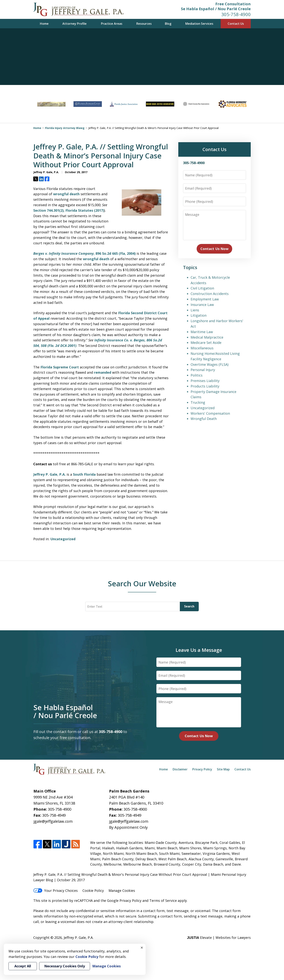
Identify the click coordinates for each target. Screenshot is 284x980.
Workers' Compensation (210, 413)
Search (189, 606)
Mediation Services (199, 24)
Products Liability (205, 386)
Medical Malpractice (207, 337)
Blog (168, 24)
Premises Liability (205, 381)
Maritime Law (202, 332)
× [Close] (142, 948)
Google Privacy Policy (124, 901)
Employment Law (205, 299)
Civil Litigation (202, 288)
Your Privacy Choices (55, 890)
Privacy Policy (202, 769)
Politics (197, 375)
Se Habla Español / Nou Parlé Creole (216, 9)
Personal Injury (203, 370)
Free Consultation (233, 4)
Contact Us (236, 24)
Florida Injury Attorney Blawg (65, 128)
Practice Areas (112, 24)
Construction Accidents (210, 294)
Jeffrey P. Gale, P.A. (49, 474)
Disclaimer (180, 769)
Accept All (23, 966)
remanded (103, 372)
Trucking (198, 402)
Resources (144, 24)
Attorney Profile (74, 24)
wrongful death (66, 194)
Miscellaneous (202, 348)
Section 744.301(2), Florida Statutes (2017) (69, 210)
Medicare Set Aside (206, 343)
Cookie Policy (93, 890)
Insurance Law (202, 305)
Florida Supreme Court (60, 367)
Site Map (223, 769)
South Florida (84, 474)
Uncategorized (63, 539)
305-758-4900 (236, 14)
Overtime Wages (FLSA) (210, 364)
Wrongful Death (204, 419)
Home (44, 24)
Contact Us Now (214, 249)
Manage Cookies (122, 890)
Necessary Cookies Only (65, 966)
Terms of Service (163, 901)
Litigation (199, 315)
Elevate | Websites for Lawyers (219, 938)
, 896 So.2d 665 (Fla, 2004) (84, 253)
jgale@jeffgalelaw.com (53, 821)
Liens (195, 310)
